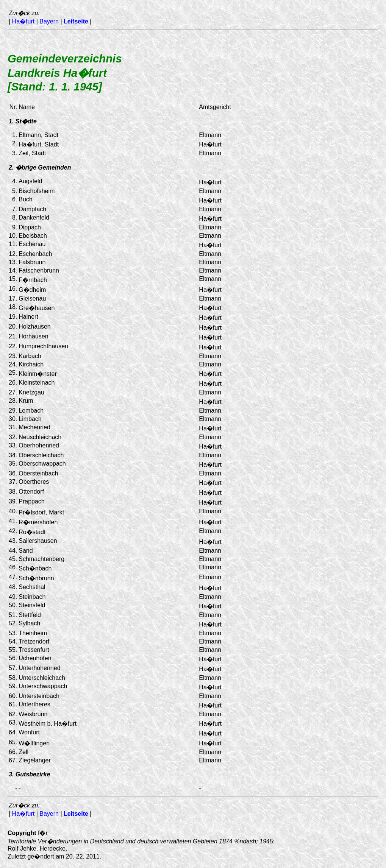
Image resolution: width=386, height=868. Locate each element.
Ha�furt (23, 21)
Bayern (49, 21)
